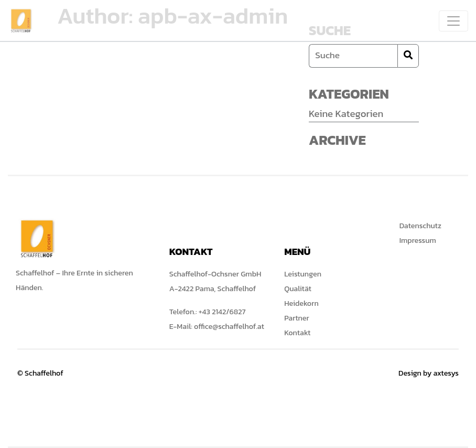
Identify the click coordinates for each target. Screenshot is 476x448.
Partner (296, 318)
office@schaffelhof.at (229, 326)
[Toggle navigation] (453, 21)
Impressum (418, 240)
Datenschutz (420, 226)
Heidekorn (301, 303)
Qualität (298, 289)
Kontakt (297, 333)
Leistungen (303, 274)
